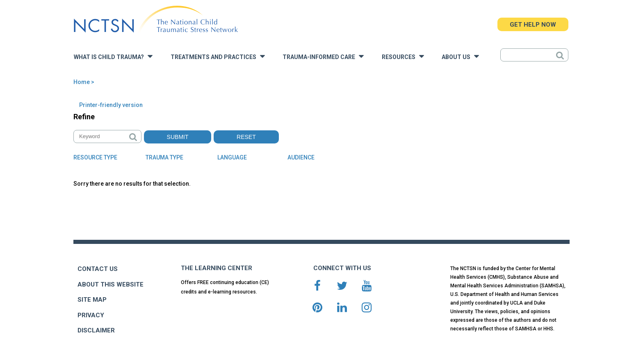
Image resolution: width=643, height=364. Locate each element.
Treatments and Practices (218, 56)
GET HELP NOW (533, 25)
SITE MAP (92, 300)
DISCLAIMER (96, 330)
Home (82, 82)
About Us (460, 56)
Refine (84, 117)
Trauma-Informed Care (323, 56)
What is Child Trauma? (113, 56)
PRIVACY (91, 315)
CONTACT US (98, 269)
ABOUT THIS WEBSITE (111, 284)
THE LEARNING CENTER (217, 268)
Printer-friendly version (111, 105)
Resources (403, 56)
